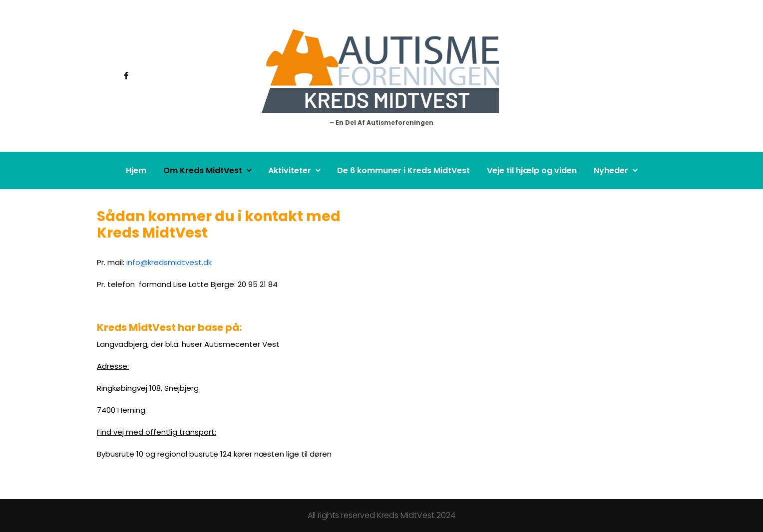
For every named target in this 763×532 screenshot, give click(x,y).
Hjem (136, 170)
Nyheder (611, 170)
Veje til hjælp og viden (532, 170)
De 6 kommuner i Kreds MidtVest (403, 170)
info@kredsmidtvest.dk (169, 262)
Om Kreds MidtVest (203, 170)
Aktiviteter (290, 170)
